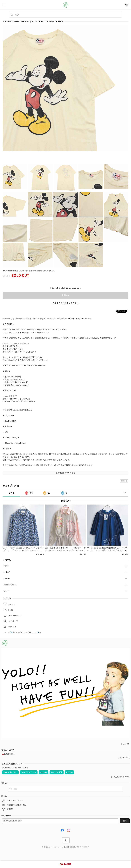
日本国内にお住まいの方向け (65, 303)
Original (7, 591)
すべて (12, 493)
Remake (7, 579)
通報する (124, 481)
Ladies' (7, 572)
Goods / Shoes (10, 585)
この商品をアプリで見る (65, 473)
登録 (125, 821)
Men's (6, 566)
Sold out (65, 295)
